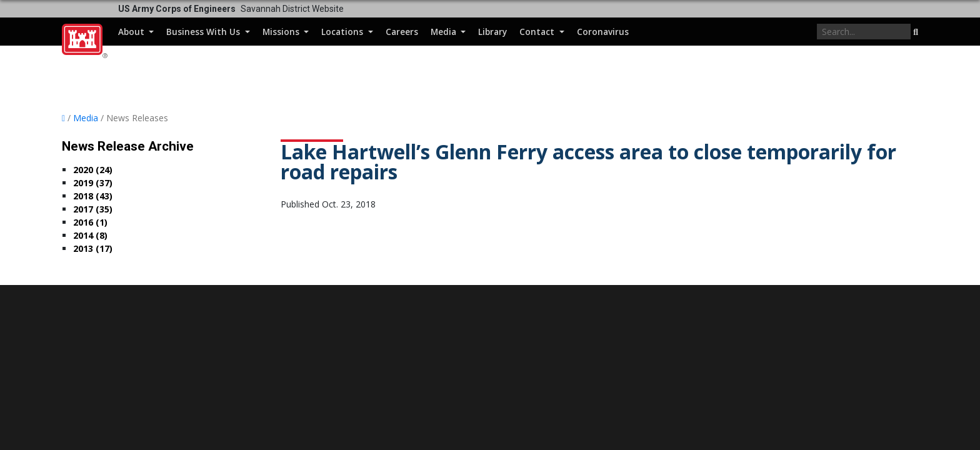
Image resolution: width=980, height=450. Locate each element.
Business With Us (204, 32)
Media (445, 32)
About (132, 32)
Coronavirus (603, 32)
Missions (282, 32)
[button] (916, 32)
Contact (538, 32)
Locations (343, 32)
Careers (402, 32)
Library (492, 32)
